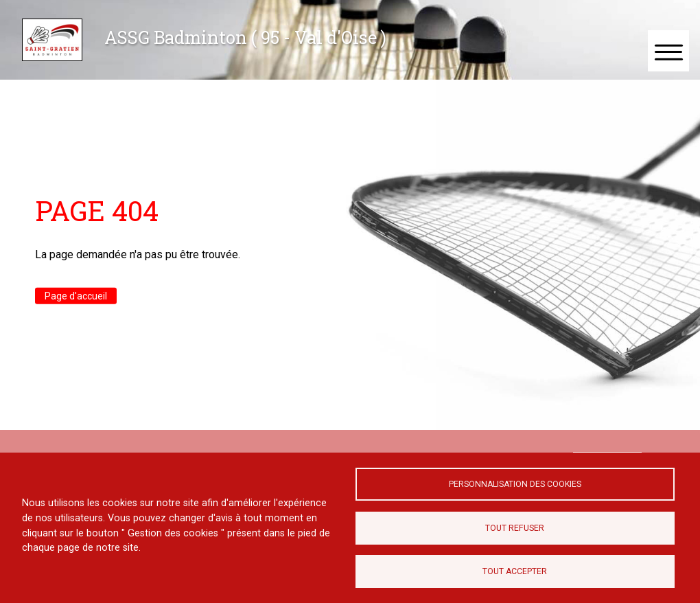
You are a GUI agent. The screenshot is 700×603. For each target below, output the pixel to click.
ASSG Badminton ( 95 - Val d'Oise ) (245, 37)
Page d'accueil (76, 296)
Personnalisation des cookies (515, 484)
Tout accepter (515, 571)
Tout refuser (515, 528)
